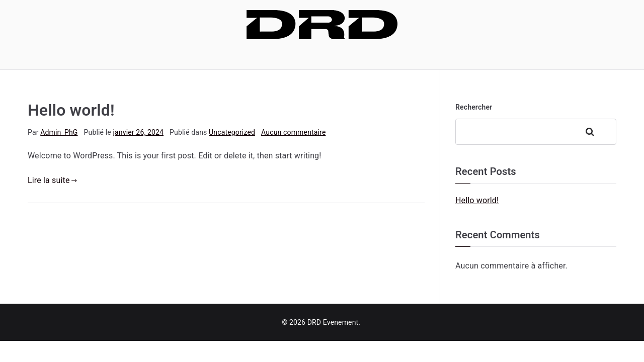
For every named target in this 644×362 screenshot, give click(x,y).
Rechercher (474, 107)
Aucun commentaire (293, 132)
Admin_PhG (59, 132)
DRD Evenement (333, 322)
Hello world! (71, 110)
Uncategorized (232, 132)
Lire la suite (52, 180)
